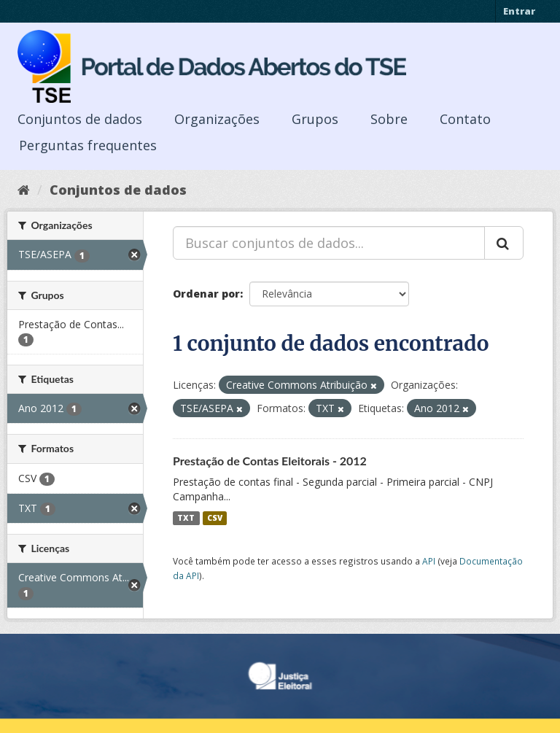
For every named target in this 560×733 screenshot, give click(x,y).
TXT (186, 518)
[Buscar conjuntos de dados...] (329, 243)
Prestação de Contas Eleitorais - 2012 (270, 461)
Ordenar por (206, 294)
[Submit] (504, 243)
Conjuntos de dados (80, 119)
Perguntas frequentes (88, 145)
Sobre (389, 119)
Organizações (217, 119)
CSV (215, 518)
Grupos (315, 119)
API (429, 561)
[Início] (24, 190)
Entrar (519, 11)
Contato (465, 119)
